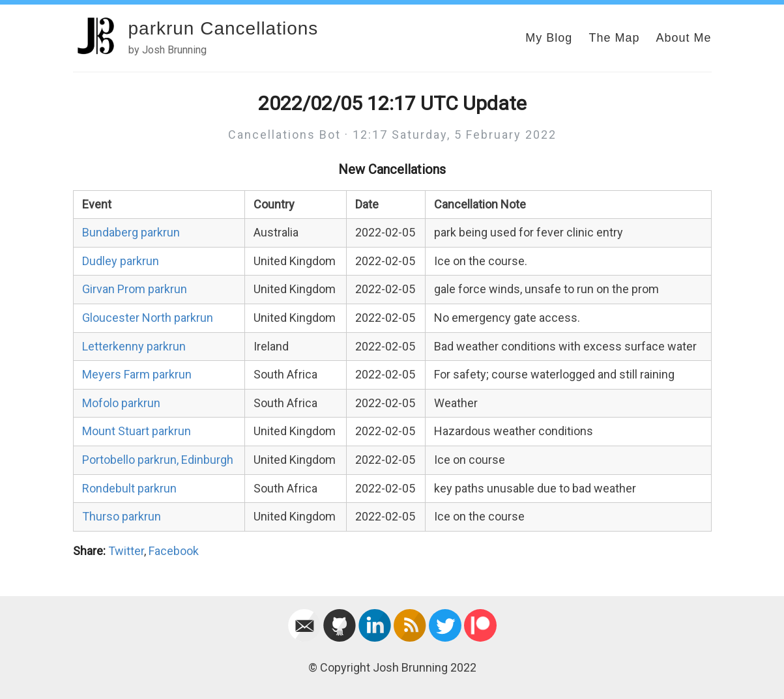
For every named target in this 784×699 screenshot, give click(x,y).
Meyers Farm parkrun (137, 374)
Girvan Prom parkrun (135, 289)
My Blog (549, 38)
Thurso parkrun (122, 516)
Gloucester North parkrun (148, 318)
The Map (614, 38)
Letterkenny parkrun (134, 346)
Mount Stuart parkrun (137, 431)
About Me (683, 38)
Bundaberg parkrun (131, 232)
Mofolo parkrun (121, 403)
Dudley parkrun (121, 261)
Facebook (174, 551)
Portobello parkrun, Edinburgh (158, 460)
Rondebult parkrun (129, 488)
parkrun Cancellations (224, 28)
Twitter (126, 551)
